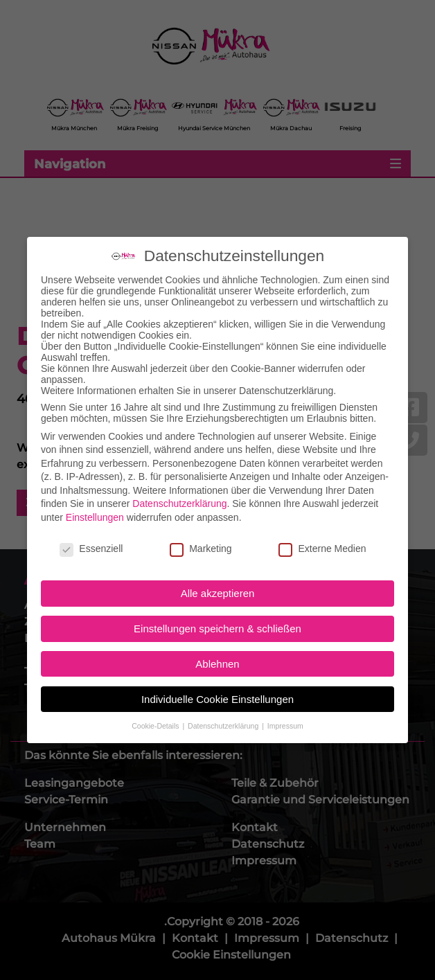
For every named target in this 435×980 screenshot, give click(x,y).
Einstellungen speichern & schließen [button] (217, 616)
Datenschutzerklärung (179, 492)
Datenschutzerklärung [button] (224, 713)
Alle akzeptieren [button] (218, 581)
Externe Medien (322, 536)
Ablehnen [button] (217, 651)
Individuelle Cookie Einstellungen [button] (217, 687)
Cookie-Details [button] (156, 713)
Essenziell (91, 536)
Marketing (201, 536)
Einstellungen (95, 505)
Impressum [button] (285, 713)
